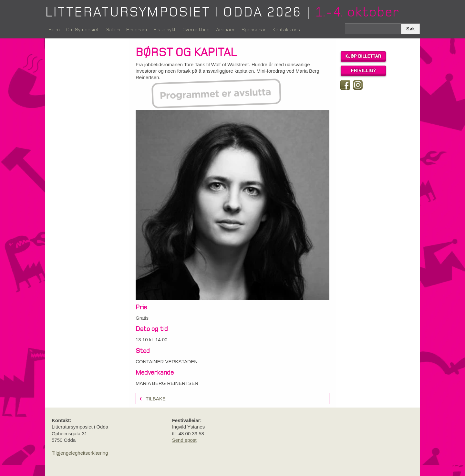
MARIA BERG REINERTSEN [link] (167, 383)
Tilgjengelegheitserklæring (80, 453)
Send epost (184, 440)
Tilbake (156, 399)
